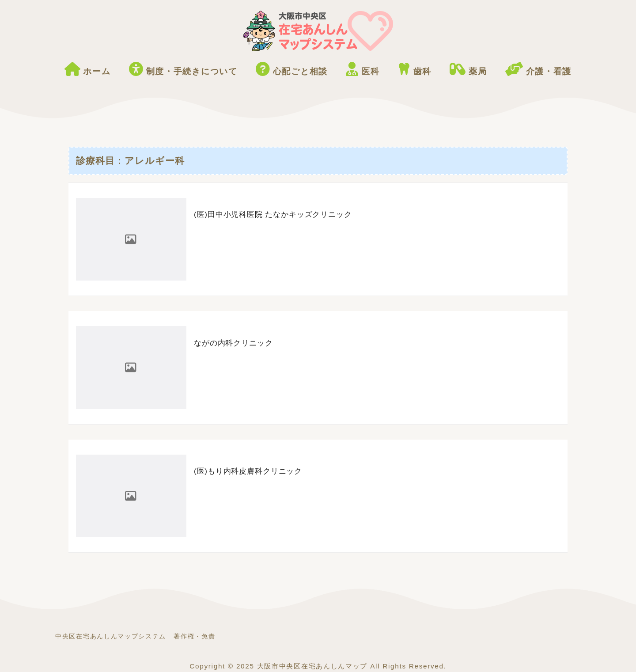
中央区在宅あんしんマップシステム (111, 636)
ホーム (88, 69)
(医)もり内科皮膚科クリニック (248, 471)
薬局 (468, 69)
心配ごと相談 (292, 69)
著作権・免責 (194, 636)
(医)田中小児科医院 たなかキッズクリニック (273, 215)
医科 (363, 69)
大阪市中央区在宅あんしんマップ (312, 666)
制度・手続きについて (183, 69)
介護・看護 (538, 69)
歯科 (415, 69)
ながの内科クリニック (233, 343)
